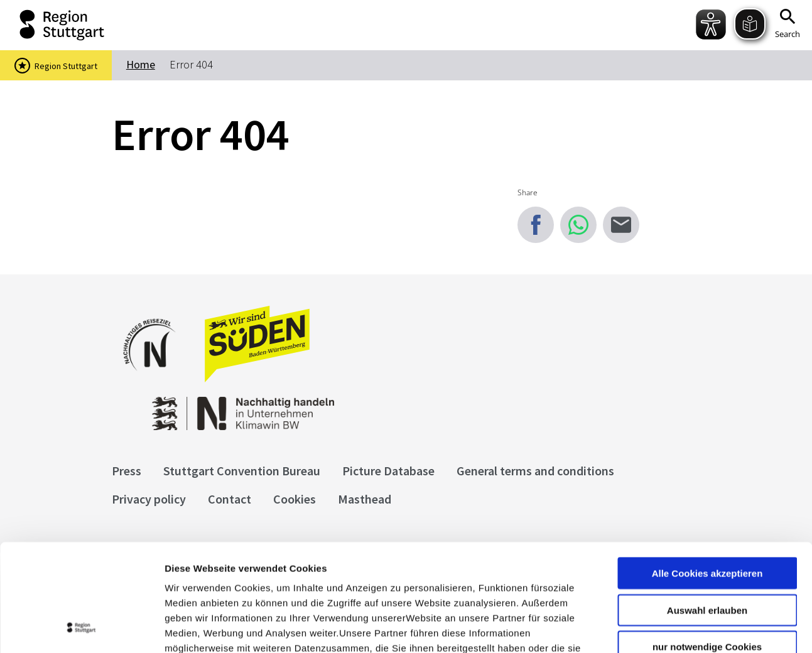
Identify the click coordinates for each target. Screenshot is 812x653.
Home (141, 64)
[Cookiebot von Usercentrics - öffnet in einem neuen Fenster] (81, 629)
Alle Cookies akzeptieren (707, 472)
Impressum (191, 577)
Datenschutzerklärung (279, 577)
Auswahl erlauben (707, 510)
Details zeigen (668, 628)
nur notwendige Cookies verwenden (707, 551)
